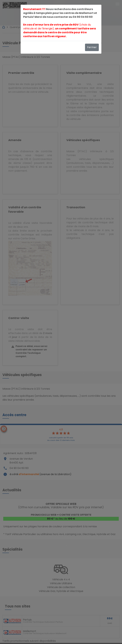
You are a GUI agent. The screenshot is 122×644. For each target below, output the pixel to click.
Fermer (92, 47)
